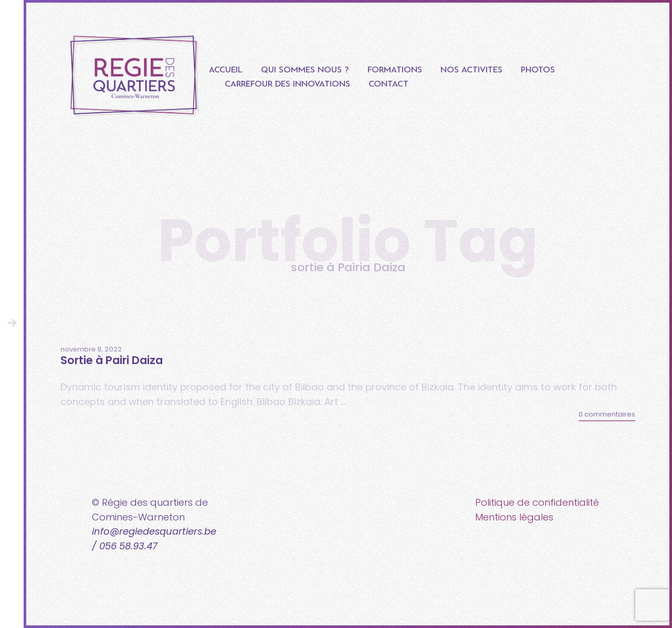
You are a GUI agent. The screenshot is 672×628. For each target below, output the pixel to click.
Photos (538, 70)
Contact (388, 84)
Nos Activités (471, 70)
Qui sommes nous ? (305, 70)
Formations (395, 70)
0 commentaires (607, 414)
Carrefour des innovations (287, 84)
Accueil (226, 70)
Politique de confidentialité (537, 502)
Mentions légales (514, 517)
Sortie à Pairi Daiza (112, 360)
